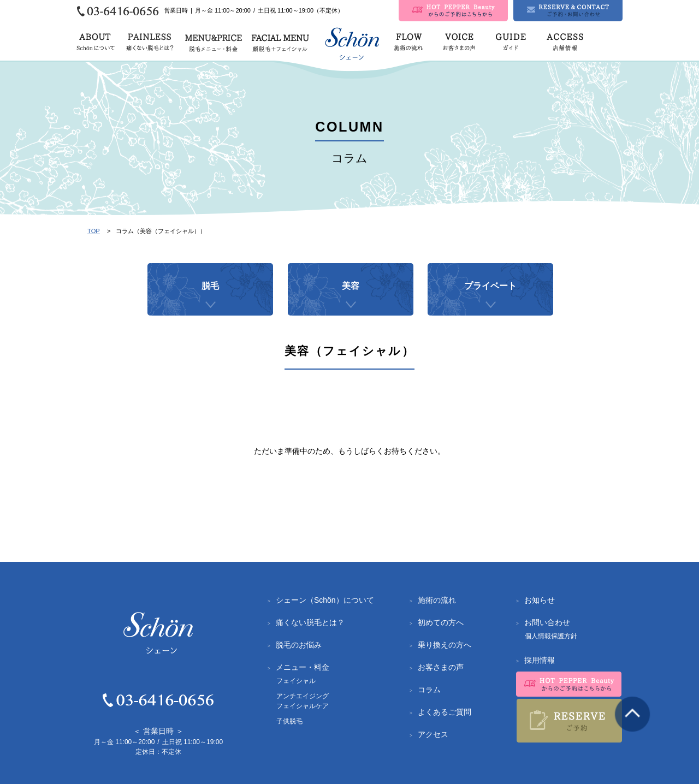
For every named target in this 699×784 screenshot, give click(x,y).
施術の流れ (437, 600)
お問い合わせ (547, 622)
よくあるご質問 (445, 712)
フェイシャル (296, 681)
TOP (94, 231)
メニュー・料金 (303, 667)
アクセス (433, 734)
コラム (429, 690)
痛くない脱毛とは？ (310, 622)
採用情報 (540, 660)
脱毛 (210, 298)
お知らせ (540, 600)
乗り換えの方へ (445, 645)
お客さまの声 (441, 667)
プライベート (490, 298)
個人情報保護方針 (551, 636)
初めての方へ (441, 622)
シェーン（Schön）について (325, 600)
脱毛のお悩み (299, 645)
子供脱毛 (289, 721)
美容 (351, 298)
